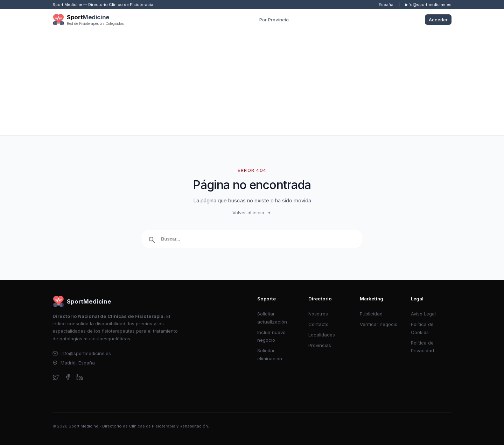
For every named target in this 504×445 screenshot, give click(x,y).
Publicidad (371, 314)
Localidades (322, 335)
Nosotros (318, 314)
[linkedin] (80, 377)
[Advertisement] (252, 83)
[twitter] (56, 377)
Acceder (438, 20)
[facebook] (68, 377)
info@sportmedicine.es (428, 5)
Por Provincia (274, 20)
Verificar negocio (379, 324)
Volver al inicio (252, 213)
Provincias (320, 345)
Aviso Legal (423, 314)
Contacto (318, 324)
